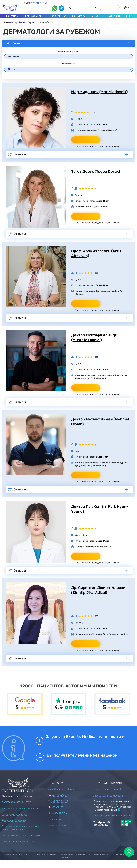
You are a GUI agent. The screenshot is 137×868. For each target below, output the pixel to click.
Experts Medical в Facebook (107, 796)
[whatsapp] (55, 7)
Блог (129, 14)
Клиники (57, 14)
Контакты (114, 14)
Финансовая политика (14, 828)
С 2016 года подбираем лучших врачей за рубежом (35, 8)
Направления (33, 14)
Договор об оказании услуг (16, 809)
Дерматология (13, 55)
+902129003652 (60, 809)
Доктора (77, 14)
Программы (12, 14)
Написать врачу (86, 144)
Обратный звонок (57, 833)
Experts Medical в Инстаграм (108, 803)
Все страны (14, 68)
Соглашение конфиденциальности (20, 815)
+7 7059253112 (59, 815)
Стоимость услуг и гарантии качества (113, 823)
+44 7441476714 (60, 821)
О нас (95, 14)
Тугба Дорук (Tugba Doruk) (97, 175)
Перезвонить (110, 6)
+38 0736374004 (61, 803)
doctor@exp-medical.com (61, 796)
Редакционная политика (15, 822)
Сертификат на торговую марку (19, 849)
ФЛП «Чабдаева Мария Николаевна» (22, 843)
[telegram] (61, 7)
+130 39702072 (60, 827)
